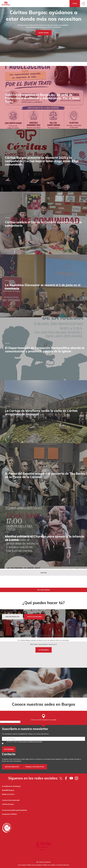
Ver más (44, 573)
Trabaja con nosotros (35, 767)
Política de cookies (49, 865)
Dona (75, 3)
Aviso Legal (23, 742)
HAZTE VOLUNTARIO (34, 617)
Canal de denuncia (63, 865)
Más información (12, 767)
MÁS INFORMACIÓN (12, 617)
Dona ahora (44, 33)
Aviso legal (22, 865)
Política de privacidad (34, 865)
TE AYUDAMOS (44, 650)
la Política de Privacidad (35, 742)
